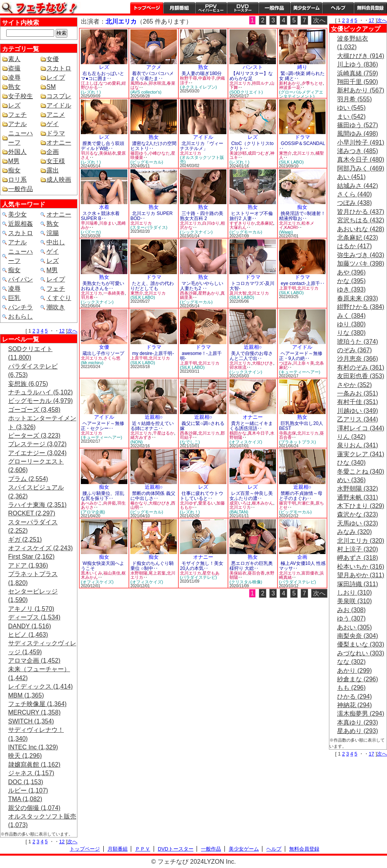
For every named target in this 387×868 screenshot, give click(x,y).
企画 (53, 152)
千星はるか (164, 433)
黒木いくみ (92, 573)
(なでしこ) (190, 442)
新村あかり (290, 83)
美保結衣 (108, 153)
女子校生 (21, 96)
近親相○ (253, 347)
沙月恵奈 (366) (358, 359)
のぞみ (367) (354, 350)
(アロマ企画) (93, 512)
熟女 (14, 87)
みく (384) (351, 316)
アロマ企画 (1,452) (34, 661)
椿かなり (139, 503)
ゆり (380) (351, 324)
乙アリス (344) (358, 419)
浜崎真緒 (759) (358, 73)
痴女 (14, 170)
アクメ (154, 67)
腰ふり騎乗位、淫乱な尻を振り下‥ (103, 496)
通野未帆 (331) (358, 497)
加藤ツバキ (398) (361, 263)
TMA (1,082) (25, 799)
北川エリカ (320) (361, 541)
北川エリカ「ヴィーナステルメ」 (202, 146)
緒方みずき (141, 437)
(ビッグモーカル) (147, 162)
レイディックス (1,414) (40, 686)
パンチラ (21, 307)
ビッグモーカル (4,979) (40, 401)
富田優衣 (310, 573)
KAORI (291, 227)
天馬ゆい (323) (358, 523)
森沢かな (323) (358, 514)
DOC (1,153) (26, 782)
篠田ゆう (139, 153)
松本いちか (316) (361, 567)
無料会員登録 (304, 849)
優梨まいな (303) (361, 644)
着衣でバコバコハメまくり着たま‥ (152, 76)
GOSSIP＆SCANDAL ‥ (302, 146)
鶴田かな (238, 433)
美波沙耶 (238, 153)
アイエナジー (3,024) (37, 453)
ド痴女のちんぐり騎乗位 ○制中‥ (152, 566)
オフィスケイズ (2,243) (40, 548)
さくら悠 (112, 358)
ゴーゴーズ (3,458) (34, 410)
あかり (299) (354, 671)
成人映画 (59, 180)
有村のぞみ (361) (361, 367)
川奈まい (108, 223)
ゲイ (53, 124)
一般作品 (274, 8)
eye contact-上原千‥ (302, 283)
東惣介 (285, 153)
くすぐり (59, 298)
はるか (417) (354, 246)
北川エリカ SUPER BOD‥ (152, 216)
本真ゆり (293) (358, 722)
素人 (14, 59)
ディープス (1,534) (34, 617)
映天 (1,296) (25, 756)
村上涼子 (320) (358, 549)
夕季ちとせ (312, 83)
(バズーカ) (91, 232)
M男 (14, 161)
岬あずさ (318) (358, 558)
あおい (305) (354, 627)
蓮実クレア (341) (361, 454)
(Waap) (286, 232)
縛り (302, 67)
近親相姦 (21, 224)
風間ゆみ (139, 83)
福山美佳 (112, 573)
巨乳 (14, 298)
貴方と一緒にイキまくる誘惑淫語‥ (251, 426)
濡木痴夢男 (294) (361, 714)
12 (62, 331)
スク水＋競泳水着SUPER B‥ (100, 216)
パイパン (21, 279)
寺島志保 (288, 433)
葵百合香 (256, 573)
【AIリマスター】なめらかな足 (251, 76)
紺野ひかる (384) (361, 307)
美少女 (17, 214)
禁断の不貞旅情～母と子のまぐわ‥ (301, 496)
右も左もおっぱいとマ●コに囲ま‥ (103, 76)
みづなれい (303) (361, 653)
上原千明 (288, 288)
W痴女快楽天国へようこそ (103, 566)
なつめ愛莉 (110, 83)
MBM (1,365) (26, 695)
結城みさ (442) (358, 186)
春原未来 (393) (358, 298)
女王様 (56, 161)
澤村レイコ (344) (361, 428)
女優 (53, 59)
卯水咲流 (157, 83)
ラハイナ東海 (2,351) (37, 505)
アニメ (56, 115)
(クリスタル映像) (246, 582)
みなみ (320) (354, 532)
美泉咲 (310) (354, 601)
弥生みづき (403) (361, 255)
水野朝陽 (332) (358, 489)
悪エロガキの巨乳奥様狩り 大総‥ (251, 566)
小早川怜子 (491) (361, 142)
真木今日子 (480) (361, 159)
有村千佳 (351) (358, 402)
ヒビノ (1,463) (28, 635)
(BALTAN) (239, 512)
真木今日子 (258, 433)
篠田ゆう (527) (358, 125)
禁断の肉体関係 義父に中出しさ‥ (153, 496)
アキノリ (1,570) (31, 609)
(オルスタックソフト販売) (202, 159)
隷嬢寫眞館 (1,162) (34, 765)
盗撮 (14, 68)
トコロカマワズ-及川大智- (252, 286)
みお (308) (351, 610)
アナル (17, 124)
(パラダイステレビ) (198, 577)
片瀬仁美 (306, 503)
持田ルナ (260, 83)
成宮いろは (240, 503)
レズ (14, 105)
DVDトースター (243, 8)
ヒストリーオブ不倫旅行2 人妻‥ (251, 216)
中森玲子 (207, 78)
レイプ (56, 78)
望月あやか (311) (361, 575)
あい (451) (351, 177)
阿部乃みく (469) (361, 168)
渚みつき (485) (358, 151)
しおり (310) (354, 593)
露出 (53, 170)
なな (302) (351, 662)
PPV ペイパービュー (211, 8)
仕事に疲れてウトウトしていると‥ (202, 496)
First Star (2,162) (31, 557)
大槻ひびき (263, 363)
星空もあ (211, 573)
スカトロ (59, 68)
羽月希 (87, 297)
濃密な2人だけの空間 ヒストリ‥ (153, 146)
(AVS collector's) (146, 92)
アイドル (59, 105)
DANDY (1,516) (30, 626)
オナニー (59, 142)
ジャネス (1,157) (31, 773)
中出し (56, 242)
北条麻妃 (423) (358, 238)
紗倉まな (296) (358, 679)
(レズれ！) (91, 92)
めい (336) (351, 480)
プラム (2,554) (28, 479)
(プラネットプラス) (297, 442)
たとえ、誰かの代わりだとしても (152, 286)
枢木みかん (263, 503)
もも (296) (351, 688)
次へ (72, 331)
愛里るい (207, 503)
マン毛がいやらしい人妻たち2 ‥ (202, 286)
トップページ (147, 8)
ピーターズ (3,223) (34, 436)
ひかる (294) (354, 697)
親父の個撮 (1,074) (34, 808)
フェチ (17, 115)
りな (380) (351, 333)
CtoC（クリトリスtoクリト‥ (252, 146)
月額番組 (179, 8)
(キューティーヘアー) (300, 372)
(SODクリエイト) (246, 92)
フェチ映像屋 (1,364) (37, 704)
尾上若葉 (157, 573)
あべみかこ (92, 503)
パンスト (253, 67)
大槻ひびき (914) (361, 56)
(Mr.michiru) (92, 363)
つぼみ (285, 363)
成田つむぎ (258, 153)
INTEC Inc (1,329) (33, 747)
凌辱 (14, 78)
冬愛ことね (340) (361, 472)
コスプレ (59, 96)
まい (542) (351, 117)
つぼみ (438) (354, 203)
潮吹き (56, 307)
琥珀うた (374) (358, 342)
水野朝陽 (139, 573)
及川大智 (238, 293)
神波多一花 (290, 87)
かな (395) (351, 281)
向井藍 (110, 503)
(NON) (137, 442)
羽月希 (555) (354, 99)
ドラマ (56, 133)
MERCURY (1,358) (34, 712)
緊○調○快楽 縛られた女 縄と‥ (302, 76)
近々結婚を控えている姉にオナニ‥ (152, 426)
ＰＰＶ (143, 849)
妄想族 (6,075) (28, 384)
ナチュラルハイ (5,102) (40, 392)
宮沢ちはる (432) (361, 220)
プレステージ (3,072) (37, 444)
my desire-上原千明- (153, 353)
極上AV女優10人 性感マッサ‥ (302, 566)
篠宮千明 (288, 503)
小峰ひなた (159, 153)
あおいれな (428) (361, 229)
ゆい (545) (351, 108)
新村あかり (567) (361, 90)
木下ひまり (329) (361, 506)
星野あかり (209, 293)
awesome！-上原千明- (201, 356)
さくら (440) (354, 194)
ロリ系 (17, 180)
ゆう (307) (351, 618)
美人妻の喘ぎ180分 (202, 73)
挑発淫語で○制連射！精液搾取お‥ (302, 216)
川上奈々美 (304, 363)
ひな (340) (351, 463)
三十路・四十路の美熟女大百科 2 (202, 216)
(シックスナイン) (196, 232)
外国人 (17, 152)
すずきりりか (242, 223)
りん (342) (351, 437)
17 (372, 20)
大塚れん (238, 227)
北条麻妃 (265, 223)
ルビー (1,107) (28, 790)
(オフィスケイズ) (246, 442)
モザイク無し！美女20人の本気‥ (202, 566)
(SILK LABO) (291, 162)
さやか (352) (354, 385)
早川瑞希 (89, 223)
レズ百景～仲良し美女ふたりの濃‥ (251, 496)
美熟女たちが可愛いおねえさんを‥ (103, 286)
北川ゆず (188, 503)
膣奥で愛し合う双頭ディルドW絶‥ (103, 146)
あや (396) (351, 272)
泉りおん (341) (358, 445)
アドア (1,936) (28, 565)
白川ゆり (211, 223)
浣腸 (53, 233)
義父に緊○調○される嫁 (202, 426)
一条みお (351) (358, 393)
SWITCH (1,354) (31, 721)
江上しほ (89, 83)
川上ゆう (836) (358, 64)
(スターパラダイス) (149, 227)
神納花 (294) (354, 705)
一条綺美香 (114, 293)
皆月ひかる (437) (361, 212)
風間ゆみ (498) (358, 134)
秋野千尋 (188, 78)
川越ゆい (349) (358, 411)
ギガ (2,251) (25, 540)
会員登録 (370, 8)
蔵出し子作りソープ (103, 353)
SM (51, 87)
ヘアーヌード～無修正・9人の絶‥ (301, 356)
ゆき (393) (351, 289)
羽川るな (89, 153)
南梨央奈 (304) (358, 636)
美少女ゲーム (306, 8)
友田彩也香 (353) (361, 376)
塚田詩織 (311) (358, 584)
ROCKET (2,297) (32, 513)
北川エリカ (240, 83)
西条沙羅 (188, 293)
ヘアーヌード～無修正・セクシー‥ (103, 426)
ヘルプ (338, 8)
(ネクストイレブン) (198, 87)
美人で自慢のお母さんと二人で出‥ (251, 356)
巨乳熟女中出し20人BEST (301, 426)
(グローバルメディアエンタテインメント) (301, 94)
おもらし (21, 316)
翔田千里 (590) (358, 82)
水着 (104, 207)
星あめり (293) (358, 731)
